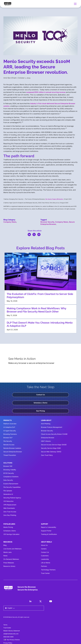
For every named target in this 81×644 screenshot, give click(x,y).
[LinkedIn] (30, 601)
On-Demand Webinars (11, 559)
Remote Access (9, 445)
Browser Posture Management (52, 427)
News (5, 556)
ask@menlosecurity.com (11, 634)
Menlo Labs (7, 552)
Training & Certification (49, 534)
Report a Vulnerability (49, 527)
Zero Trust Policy (47, 455)
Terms (5, 625)
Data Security (8, 480)
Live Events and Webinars (12, 549)
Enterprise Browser (48, 438)
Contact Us (41, 395)
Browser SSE (8, 466)
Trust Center (45, 573)
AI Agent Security (10, 431)
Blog (5, 545)
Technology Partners (48, 570)
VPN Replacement (10, 505)
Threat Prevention (10, 455)
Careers (44, 549)
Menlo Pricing (8, 527)
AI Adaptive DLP (9, 427)
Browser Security (47, 222)
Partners (44, 566)
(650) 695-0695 (8, 637)
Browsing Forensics (10, 434)
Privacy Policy (8, 643)
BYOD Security (9, 473)
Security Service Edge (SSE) (51, 448)
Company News (10, 222)
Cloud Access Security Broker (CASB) (54, 434)
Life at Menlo (46, 563)
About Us (44, 545)
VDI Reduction (8, 501)
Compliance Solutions (11, 477)
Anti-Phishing (46, 424)
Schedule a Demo (40, 403)
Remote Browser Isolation (12, 448)
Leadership (45, 559)
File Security (8, 441)
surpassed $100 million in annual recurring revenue (46, 92)
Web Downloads (9, 508)
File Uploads (8, 491)
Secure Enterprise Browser (13, 452)
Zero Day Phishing (10, 515)
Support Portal (46, 531)
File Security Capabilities (12, 487)
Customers (45, 556)
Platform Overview (10, 424)
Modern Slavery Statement (12, 631)
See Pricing (41, 411)
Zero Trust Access (10, 512)
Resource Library (9, 566)
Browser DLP (8, 438)
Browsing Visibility (10, 470)
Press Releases (9, 563)
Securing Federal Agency (12, 498)
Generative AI (8, 494)
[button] (75, 4)
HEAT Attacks (46, 441)
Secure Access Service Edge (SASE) (54, 445)
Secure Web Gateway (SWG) (51, 452)
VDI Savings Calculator (11, 534)
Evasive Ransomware (11, 484)
